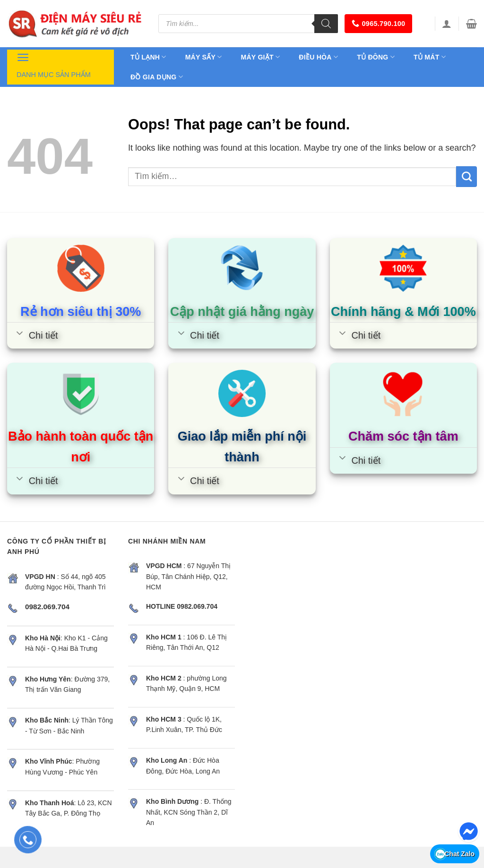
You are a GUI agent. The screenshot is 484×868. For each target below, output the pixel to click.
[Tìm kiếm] (326, 24)
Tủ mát (430, 57)
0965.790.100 (378, 23)
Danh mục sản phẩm (54, 64)
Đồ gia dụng (157, 77)
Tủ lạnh (148, 57)
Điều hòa (318, 57)
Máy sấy (204, 57)
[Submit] (467, 177)
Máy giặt (261, 57)
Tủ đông (376, 57)
